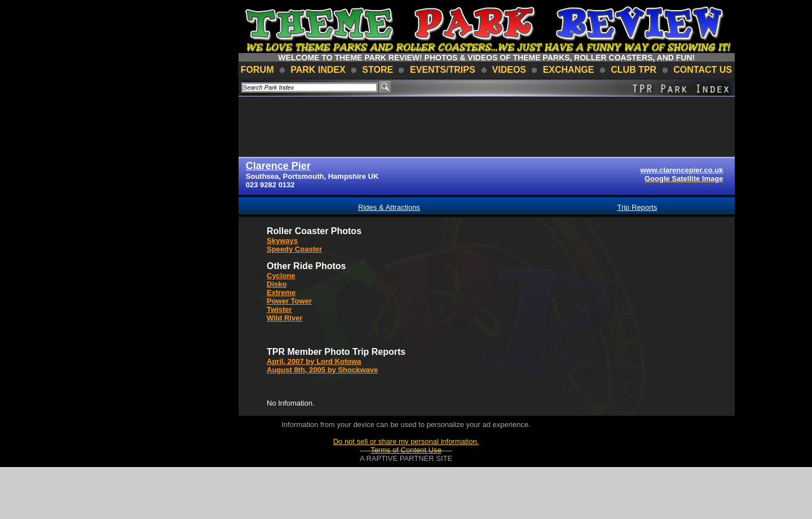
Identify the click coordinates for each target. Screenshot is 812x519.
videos (509, 70)
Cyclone (281, 276)
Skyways (282, 241)
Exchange (569, 70)
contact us (703, 70)
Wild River (284, 318)
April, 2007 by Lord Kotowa (314, 361)
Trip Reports (637, 207)
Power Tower (289, 301)
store (378, 70)
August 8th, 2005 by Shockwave (322, 370)
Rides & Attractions (389, 207)
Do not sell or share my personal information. (406, 441)
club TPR (634, 70)
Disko (277, 284)
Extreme (281, 293)
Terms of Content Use (406, 450)
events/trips (443, 70)
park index (318, 70)
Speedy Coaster (294, 249)
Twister (279, 309)
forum (257, 70)
